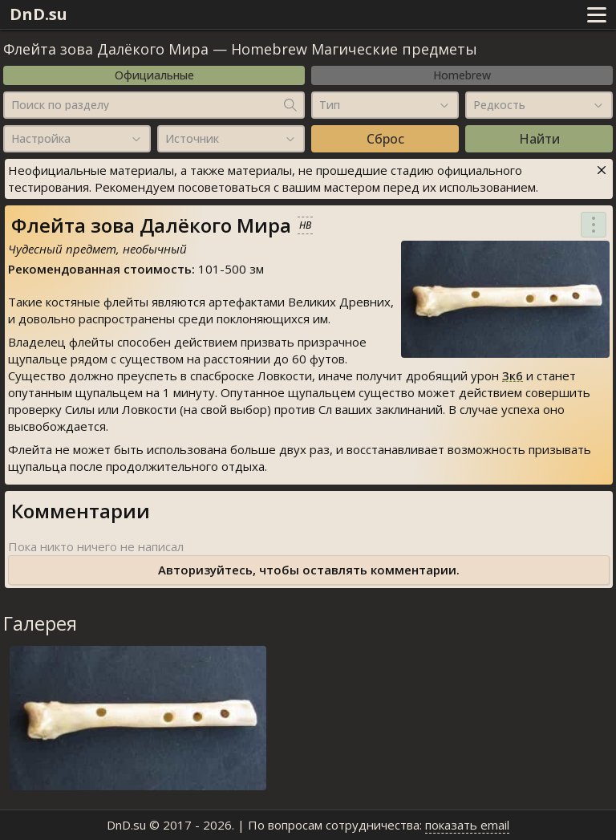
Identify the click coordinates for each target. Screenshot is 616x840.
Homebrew (462, 75)
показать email (467, 825)
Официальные (154, 75)
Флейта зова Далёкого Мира (106, 49)
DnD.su (38, 14)
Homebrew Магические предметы (354, 49)
